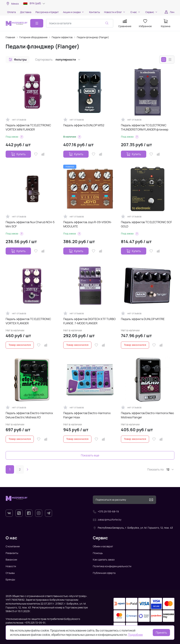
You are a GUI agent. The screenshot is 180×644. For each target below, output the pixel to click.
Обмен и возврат (103, 546)
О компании (13, 546)
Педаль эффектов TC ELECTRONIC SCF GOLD (146, 224)
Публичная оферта (104, 573)
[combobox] (80, 23)
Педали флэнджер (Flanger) (93, 37)
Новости (11, 566)
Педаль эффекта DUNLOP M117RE (143, 319)
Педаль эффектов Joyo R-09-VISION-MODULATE (88, 224)
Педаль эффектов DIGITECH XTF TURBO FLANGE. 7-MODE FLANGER (89, 321)
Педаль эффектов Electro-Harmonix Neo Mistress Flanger (147, 415)
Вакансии (11, 560)
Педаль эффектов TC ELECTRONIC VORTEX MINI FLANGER (28, 127)
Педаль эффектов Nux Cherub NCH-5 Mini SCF (30, 224)
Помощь (98, 553)
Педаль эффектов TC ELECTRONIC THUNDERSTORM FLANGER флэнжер (145, 127)
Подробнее (135, 635)
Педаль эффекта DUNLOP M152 (84, 125)
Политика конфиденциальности (112, 566)
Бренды (10, 579)
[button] (18, 60)
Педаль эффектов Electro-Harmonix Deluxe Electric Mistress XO (29, 415)
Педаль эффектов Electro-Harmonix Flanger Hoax (87, 415)
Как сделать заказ (104, 560)
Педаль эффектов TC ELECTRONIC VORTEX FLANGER (28, 321)
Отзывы (10, 573)
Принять (161, 633)
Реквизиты (12, 553)
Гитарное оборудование (33, 37)
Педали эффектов (62, 37)
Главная (10, 37)
